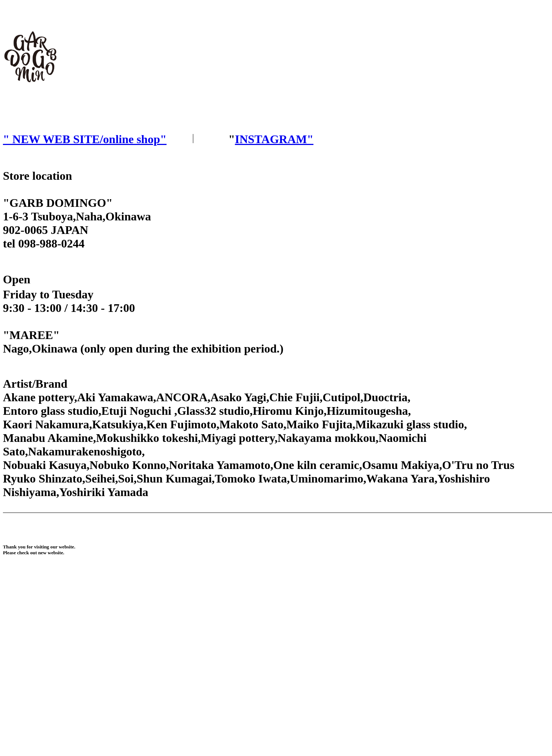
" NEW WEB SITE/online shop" (85, 139)
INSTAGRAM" (274, 139)
